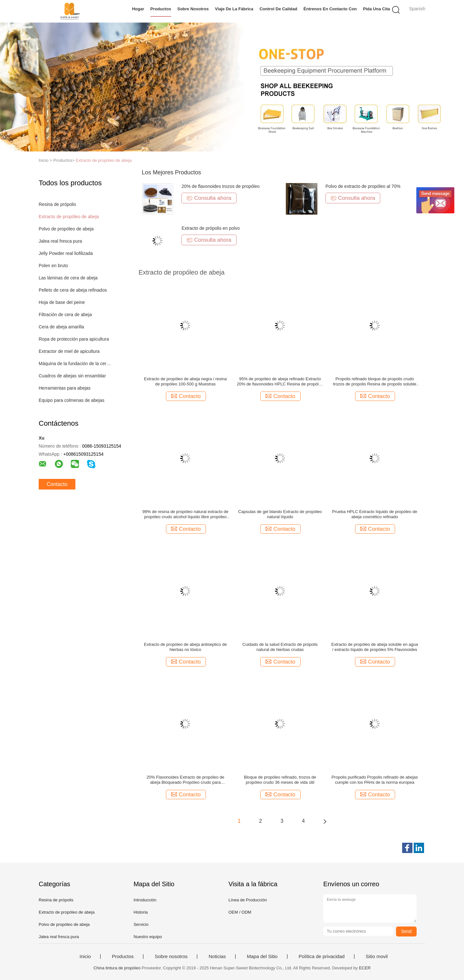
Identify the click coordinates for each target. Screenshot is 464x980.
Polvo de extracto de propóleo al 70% (363, 186)
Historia (140, 912)
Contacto (57, 484)
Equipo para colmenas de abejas (72, 400)
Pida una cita (377, 9)
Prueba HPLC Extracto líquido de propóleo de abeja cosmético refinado (375, 514)
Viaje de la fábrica (234, 9)
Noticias (217, 956)
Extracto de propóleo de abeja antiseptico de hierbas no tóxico (185, 647)
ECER (365, 968)
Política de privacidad (322, 956)
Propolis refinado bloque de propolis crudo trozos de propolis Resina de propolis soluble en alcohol (375, 382)
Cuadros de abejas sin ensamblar (72, 376)
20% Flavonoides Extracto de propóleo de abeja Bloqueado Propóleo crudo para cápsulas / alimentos (185, 780)
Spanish (417, 9)
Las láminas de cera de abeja (68, 278)
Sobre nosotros (193, 9)
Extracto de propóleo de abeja (104, 160)
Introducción (145, 900)
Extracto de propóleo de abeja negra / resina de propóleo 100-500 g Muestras (185, 381)
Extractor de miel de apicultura (69, 351)
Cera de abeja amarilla (61, 327)
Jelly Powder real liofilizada (66, 253)
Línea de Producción (248, 900)
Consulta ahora (209, 198)
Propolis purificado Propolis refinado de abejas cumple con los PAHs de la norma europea (375, 780)
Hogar (138, 9)
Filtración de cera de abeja (65, 315)
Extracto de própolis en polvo (211, 228)
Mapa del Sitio (262, 956)
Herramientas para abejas (65, 388)
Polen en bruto (53, 266)
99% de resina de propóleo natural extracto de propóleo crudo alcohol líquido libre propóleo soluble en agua (185, 514)
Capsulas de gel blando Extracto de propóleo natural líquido (280, 514)
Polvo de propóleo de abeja (66, 229)
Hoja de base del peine (62, 302)
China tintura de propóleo (117, 968)
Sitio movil (377, 956)
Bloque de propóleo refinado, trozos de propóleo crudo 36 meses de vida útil (280, 780)
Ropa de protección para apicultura (74, 339)
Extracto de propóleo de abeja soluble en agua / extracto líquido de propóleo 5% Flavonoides (375, 647)
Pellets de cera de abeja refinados (73, 290)
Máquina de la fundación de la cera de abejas (75, 364)
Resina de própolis (57, 204)
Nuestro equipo (148, 937)
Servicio (141, 924)
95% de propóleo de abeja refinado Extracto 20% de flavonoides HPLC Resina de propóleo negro (280, 382)
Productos (161, 9)
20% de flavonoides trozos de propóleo (220, 186)
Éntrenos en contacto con (330, 9)
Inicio (85, 956)
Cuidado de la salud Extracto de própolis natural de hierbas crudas (280, 647)
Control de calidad (278, 9)
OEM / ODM (240, 912)
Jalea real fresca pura (60, 241)
